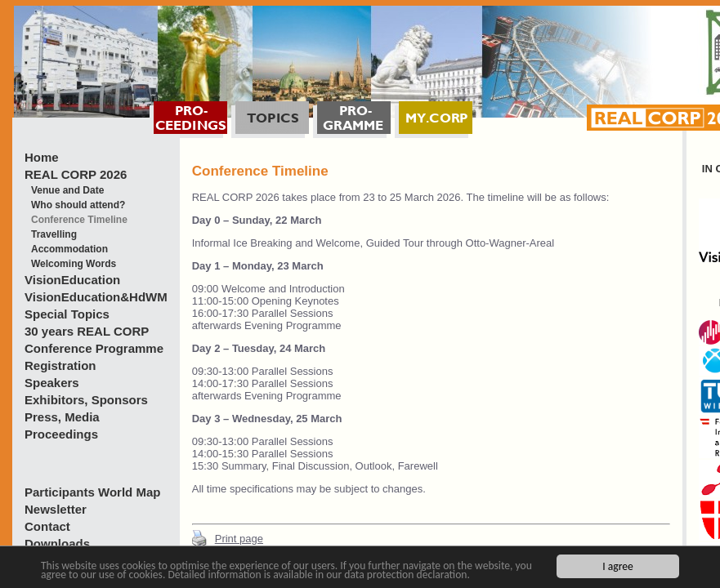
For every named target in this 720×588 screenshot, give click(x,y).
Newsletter (56, 509)
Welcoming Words (74, 264)
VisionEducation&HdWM (96, 297)
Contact (47, 526)
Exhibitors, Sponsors (86, 400)
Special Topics (67, 314)
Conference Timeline (79, 220)
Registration (60, 365)
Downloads (57, 543)
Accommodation (69, 249)
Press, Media (62, 417)
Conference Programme (94, 348)
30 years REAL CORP (87, 331)
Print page (239, 539)
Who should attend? (78, 205)
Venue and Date (67, 190)
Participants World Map (92, 492)
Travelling (54, 234)
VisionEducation (72, 280)
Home (42, 157)
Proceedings (61, 434)
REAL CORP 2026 (76, 174)
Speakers (52, 383)
